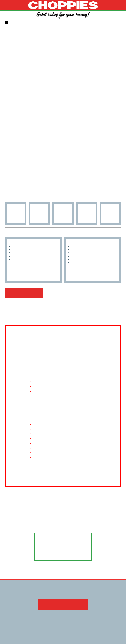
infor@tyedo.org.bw (63, 538)
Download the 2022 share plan (63, 600)
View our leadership (23, 293)
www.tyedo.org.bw (63, 549)
